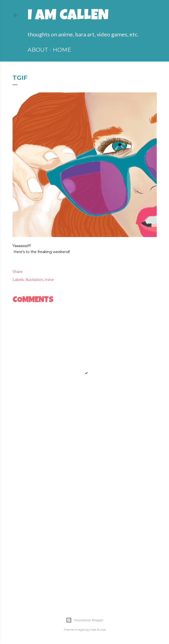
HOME (62, 50)
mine (49, 280)
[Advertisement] (85, 474)
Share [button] (18, 272)
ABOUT (38, 50)
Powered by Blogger (85, 620)
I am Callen (68, 17)
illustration (34, 280)
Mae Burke (98, 630)
